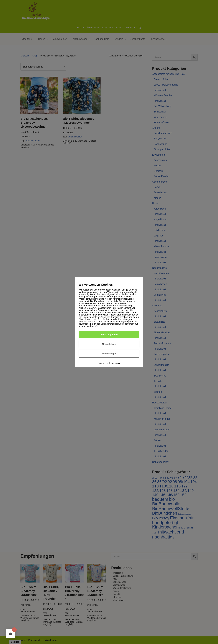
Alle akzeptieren (109, 334)
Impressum (116, 363)
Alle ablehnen (109, 344)
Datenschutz (103, 363)
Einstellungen (109, 354)
